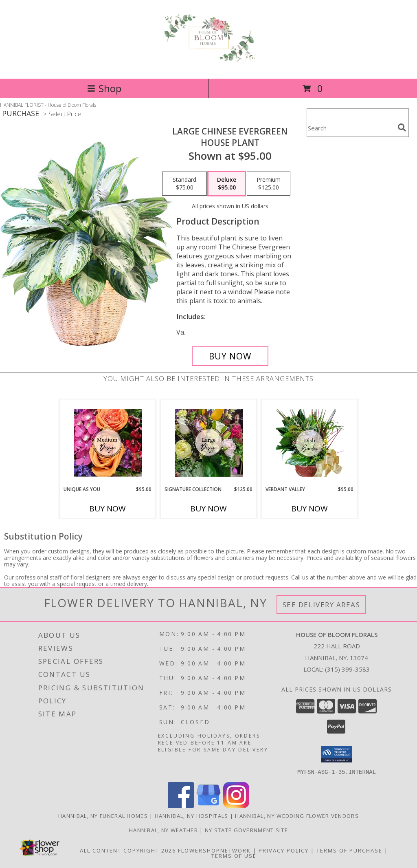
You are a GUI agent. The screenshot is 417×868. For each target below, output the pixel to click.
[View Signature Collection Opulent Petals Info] (209, 443)
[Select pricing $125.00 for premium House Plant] (269, 184)
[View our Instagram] (236, 805)
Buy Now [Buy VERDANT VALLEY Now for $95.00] (309, 509)
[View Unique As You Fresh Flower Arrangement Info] (108, 443)
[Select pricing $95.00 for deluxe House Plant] (227, 184)
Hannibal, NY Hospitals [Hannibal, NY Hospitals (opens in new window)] (192, 815)
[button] (337, 754)
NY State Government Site (246, 830)
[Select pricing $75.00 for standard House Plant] (184, 184)
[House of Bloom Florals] (208, 59)
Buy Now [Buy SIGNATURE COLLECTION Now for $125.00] (208, 509)
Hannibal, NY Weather (164, 830)
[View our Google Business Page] (208, 805)
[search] (402, 128)
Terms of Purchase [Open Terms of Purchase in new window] (349, 850)
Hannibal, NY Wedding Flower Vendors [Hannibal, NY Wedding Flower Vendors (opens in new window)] (297, 815)
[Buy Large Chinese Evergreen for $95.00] (230, 356)
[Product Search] (351, 128)
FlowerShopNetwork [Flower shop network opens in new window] (214, 850)
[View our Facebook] (181, 805)
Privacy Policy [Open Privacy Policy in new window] (284, 850)
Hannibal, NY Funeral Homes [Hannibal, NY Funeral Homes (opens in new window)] (103, 815)
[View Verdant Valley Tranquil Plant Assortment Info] (310, 443)
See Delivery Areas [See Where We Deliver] (322, 605)
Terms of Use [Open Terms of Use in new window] (234, 855)
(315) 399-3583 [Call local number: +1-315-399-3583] (347, 669)
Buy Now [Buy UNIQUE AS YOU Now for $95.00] (108, 509)
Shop (104, 88)
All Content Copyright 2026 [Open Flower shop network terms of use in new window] (128, 850)
